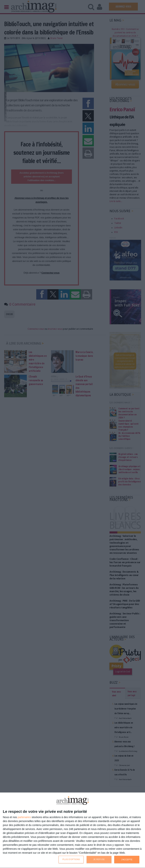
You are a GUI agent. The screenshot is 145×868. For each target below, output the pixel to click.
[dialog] (72, 830)
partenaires (24, 817)
